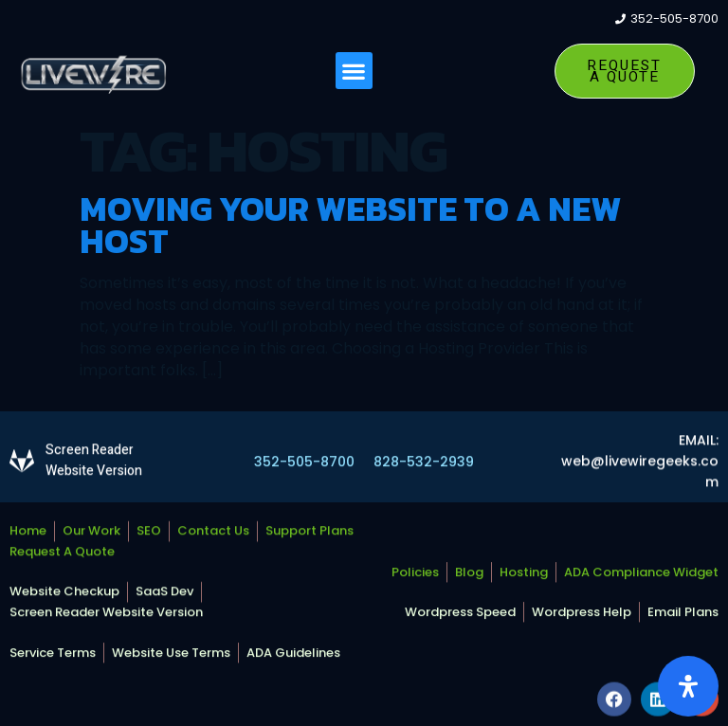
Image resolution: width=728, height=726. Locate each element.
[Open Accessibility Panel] (688, 686)
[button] (354, 72)
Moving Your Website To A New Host (350, 225)
